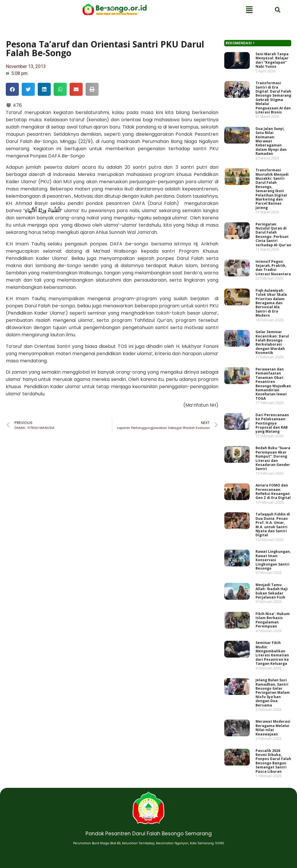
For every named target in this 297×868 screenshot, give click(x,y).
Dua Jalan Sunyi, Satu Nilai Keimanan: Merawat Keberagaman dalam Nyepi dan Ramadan (271, 141)
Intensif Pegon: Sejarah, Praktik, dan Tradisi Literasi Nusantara (273, 268)
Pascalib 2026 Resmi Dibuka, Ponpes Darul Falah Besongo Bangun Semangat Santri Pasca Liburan (273, 761)
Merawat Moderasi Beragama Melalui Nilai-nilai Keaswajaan (273, 728)
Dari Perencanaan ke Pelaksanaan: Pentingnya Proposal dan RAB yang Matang (272, 423)
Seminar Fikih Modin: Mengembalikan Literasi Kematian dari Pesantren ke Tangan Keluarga (272, 653)
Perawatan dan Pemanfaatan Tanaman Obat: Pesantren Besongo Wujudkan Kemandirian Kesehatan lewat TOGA (273, 384)
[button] (12, 89)
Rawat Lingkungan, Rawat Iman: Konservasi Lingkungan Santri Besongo (273, 560)
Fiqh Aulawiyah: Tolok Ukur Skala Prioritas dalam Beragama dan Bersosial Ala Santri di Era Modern (271, 303)
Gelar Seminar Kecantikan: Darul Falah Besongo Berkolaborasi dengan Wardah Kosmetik (272, 342)
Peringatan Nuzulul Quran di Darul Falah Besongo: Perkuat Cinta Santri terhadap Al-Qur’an (273, 235)
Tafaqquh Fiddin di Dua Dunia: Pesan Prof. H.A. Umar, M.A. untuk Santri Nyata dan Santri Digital (273, 525)
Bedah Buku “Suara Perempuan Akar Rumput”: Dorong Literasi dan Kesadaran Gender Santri (273, 458)
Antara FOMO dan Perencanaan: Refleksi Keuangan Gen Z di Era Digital (273, 491)
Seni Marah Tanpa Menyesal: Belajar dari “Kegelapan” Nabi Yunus (272, 60)
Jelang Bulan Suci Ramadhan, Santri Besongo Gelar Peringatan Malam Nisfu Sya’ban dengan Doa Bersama (273, 692)
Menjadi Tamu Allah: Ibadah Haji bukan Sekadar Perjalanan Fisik (272, 591)
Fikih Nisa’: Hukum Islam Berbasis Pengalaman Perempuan (273, 620)
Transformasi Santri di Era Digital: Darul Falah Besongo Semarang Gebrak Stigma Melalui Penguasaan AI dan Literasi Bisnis (273, 98)
